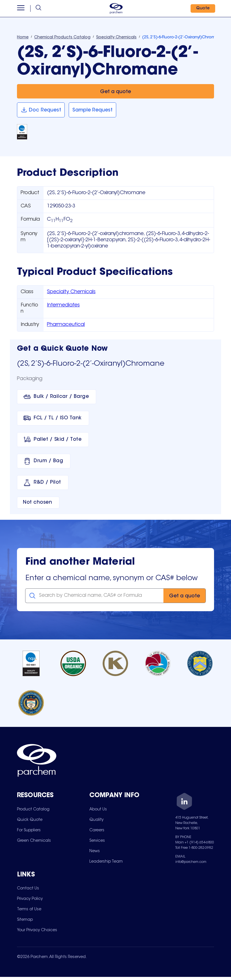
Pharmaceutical (66, 325)
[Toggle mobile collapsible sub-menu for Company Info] (126, 796)
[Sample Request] (92, 110)
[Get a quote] (115, 91)
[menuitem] (33, 810)
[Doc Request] (41, 110)
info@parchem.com (191, 862)
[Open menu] (22, 8)
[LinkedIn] (184, 802)
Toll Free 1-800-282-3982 (194, 848)
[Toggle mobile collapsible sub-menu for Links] (53, 877)
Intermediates (63, 305)
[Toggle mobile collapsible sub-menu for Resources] (53, 796)
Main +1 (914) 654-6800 (195, 843)
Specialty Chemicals (71, 292)
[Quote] (202, 8)
